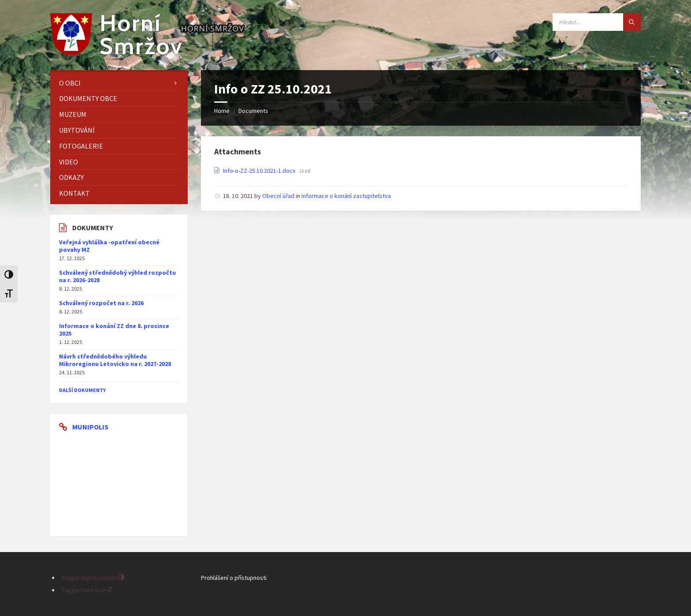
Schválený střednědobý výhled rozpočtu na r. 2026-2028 (117, 276)
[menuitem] (119, 83)
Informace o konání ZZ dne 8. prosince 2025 (114, 330)
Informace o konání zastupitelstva (346, 196)
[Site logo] (116, 52)
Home (222, 111)
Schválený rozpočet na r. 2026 (101, 303)
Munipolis (90, 427)
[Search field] (597, 22)
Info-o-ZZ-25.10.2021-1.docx (260, 171)
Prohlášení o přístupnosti (234, 578)
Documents (253, 111)
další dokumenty (82, 390)
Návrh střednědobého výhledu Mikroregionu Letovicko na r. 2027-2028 (115, 360)
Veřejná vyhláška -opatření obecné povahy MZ (109, 246)
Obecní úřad (278, 196)
